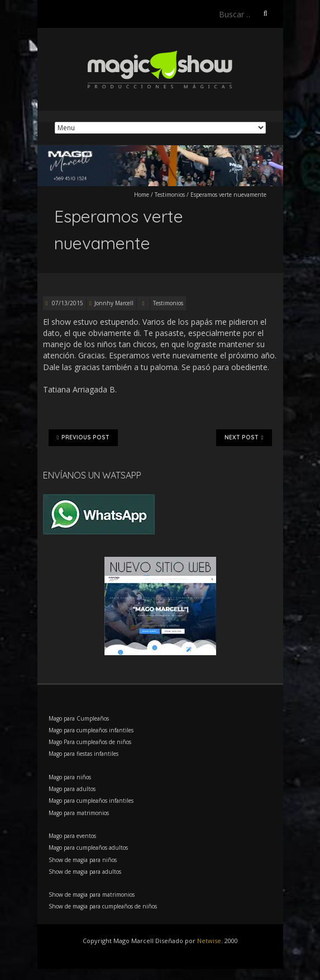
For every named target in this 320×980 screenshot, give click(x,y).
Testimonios (170, 195)
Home (142, 195)
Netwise (209, 941)
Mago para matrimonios (79, 813)
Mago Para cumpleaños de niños (90, 742)
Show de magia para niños (83, 860)
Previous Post (83, 438)
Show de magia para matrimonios (92, 894)
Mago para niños (70, 777)
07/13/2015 (67, 303)
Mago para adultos (72, 789)
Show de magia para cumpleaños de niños (103, 906)
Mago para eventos (72, 836)
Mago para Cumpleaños (79, 718)
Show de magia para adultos (85, 872)
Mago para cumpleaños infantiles (91, 730)
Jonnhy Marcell (114, 303)
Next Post (244, 438)
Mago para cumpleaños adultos (88, 848)
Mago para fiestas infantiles (83, 754)
